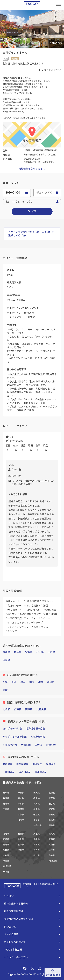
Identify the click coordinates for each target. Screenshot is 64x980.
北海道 (52, 793)
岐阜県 (6, 793)
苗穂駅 (18, 709)
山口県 (37, 856)
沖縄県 (6, 872)
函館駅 (29, 709)
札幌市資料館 (38, 737)
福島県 (6, 660)
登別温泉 (8, 764)
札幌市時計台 (10, 745)
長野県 (21, 820)
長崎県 (6, 845)
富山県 (21, 798)
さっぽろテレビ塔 (12, 729)
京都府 (52, 839)
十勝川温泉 (9, 772)
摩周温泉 (51, 764)
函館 (5, 690)
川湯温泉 (37, 764)
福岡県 (6, 834)
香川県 (21, 839)
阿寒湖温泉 (22, 764)
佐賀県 (6, 839)
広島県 (37, 850)
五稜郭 (38, 745)
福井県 (21, 809)
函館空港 (51, 745)
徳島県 (21, 834)
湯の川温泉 (25, 772)
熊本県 (6, 850)
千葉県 (37, 815)
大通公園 (26, 745)
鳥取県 (37, 834)
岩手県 (18, 652)
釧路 (14, 682)
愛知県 (6, 804)
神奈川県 (38, 826)
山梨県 (21, 815)
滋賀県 (52, 834)
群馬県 (37, 804)
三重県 (6, 809)
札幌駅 (6, 709)
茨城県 (37, 793)
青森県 (6, 652)
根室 (23, 682)
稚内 (41, 682)
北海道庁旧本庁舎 (35, 729)
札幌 (5, 682)
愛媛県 (21, 845)
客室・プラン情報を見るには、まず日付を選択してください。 (31, 234)
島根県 (37, 839)
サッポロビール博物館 (15, 737)
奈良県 (52, 856)
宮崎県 (6, 861)
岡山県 (37, 845)
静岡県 (6, 798)
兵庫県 (52, 850)
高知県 (21, 850)
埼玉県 (37, 809)
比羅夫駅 (41, 709)
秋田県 (40, 652)
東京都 (37, 820)
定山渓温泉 (41, 772)
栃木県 (37, 798)
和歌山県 (53, 861)
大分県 (6, 856)
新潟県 (21, 793)
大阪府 (52, 845)
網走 (32, 682)
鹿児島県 (7, 866)
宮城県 (29, 652)
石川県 (21, 804)
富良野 (51, 682)
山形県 (51, 652)
